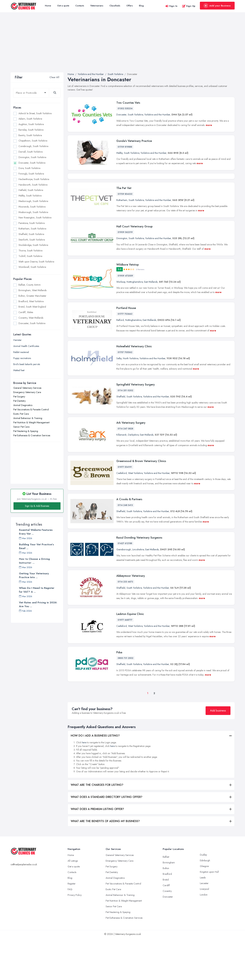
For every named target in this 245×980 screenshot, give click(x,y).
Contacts (80, 6)
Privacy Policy (75, 937)
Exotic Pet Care (21, 414)
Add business (218, 753)
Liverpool (204, 931)
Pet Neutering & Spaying (26, 431)
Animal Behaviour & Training (28, 418)
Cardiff (166, 927)
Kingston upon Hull (209, 914)
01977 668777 (125, 662)
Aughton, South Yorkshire (31, 124)
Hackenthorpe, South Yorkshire (34, 179)
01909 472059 (125, 318)
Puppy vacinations (22, 358)
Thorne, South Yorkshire (30, 251)
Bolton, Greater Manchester (32, 296)
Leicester (204, 925)
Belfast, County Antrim (30, 285)
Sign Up (189, 6)
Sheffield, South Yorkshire (31, 234)
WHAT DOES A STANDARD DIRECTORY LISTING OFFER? (107, 839)
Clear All (54, 77)
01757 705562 (125, 394)
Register (72, 926)
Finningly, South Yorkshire (31, 174)
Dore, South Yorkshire (29, 168)
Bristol (166, 922)
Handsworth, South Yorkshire (33, 185)
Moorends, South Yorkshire (32, 207)
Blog (141, 6)
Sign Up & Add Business (37, 506)
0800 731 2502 (126, 700)
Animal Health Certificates (26, 346)
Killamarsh (121, 477)
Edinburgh (205, 902)
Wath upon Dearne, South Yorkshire (36, 262)
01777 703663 (125, 356)
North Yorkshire (131, 400)
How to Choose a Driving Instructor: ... (34, 561)
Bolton (166, 910)
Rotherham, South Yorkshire (32, 229)
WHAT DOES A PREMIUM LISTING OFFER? (97, 851)
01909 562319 (125, 274)
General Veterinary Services (27, 388)
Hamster (17, 340)
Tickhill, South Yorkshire (30, 256)
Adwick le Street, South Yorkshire (35, 113)
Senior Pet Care (21, 427)
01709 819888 (125, 147)
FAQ (70, 931)
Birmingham (169, 904)
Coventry (167, 933)
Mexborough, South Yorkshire (33, 201)
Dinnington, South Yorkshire (32, 157)
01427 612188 (125, 585)
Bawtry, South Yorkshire (30, 135)
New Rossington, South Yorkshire (35, 218)
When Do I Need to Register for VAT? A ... (37, 590)
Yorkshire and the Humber (157, 115)
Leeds (203, 920)
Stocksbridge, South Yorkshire (33, 245)
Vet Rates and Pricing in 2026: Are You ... (38, 604)
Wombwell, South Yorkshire (32, 267)
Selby (119, 400)
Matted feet (19, 370)
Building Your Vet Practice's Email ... (36, 546)
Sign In (171, 6)
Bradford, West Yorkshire (31, 301)
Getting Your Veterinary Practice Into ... (34, 575)
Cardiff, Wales (26, 312)
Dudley (203, 897)
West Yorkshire (135, 515)
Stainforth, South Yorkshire (32, 240)
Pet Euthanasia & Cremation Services (32, 435)
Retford (120, 362)
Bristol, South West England (32, 307)
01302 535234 (125, 109)
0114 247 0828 (125, 471)
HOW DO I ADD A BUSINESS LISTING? (95, 778)
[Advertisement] (123, 46)
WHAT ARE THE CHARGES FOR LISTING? (97, 827)
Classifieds (115, 6)
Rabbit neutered (21, 352)
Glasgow (204, 908)
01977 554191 (125, 509)
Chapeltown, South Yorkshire (33, 141)
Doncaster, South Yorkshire (32, 163)
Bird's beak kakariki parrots (27, 364)
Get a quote (63, 6)
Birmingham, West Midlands (33, 290)
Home (48, 6)
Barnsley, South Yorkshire (31, 130)
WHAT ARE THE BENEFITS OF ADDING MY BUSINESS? (105, 863)
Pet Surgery (19, 397)
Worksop (121, 324)
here (84, 784)
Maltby (119, 153)
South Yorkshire (135, 115)
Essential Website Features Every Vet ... (36, 532)
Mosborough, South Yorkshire (33, 212)
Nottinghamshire (135, 324)
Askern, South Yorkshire (30, 119)
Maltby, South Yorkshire (30, 196)
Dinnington (122, 280)
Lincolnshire (138, 591)
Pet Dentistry (19, 401)
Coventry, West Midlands (31, 318)
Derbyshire (133, 477)
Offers (130, 6)
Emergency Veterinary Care (27, 392)
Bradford (167, 916)
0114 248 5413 (125, 547)
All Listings (73, 903)
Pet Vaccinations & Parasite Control (31, 409)
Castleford (122, 515)
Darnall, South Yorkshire (31, 152)
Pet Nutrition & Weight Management (31, 422)
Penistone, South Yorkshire (32, 223)
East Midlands (151, 324)
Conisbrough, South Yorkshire (33, 146)
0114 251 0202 (125, 432)
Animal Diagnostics (23, 405)
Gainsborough (124, 591)
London (204, 937)
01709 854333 (125, 236)
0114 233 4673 (125, 624)
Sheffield (121, 439)
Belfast (166, 899)
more (209, 125)
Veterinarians (97, 6)
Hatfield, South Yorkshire (31, 190)
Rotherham (122, 242)
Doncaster (121, 115)
